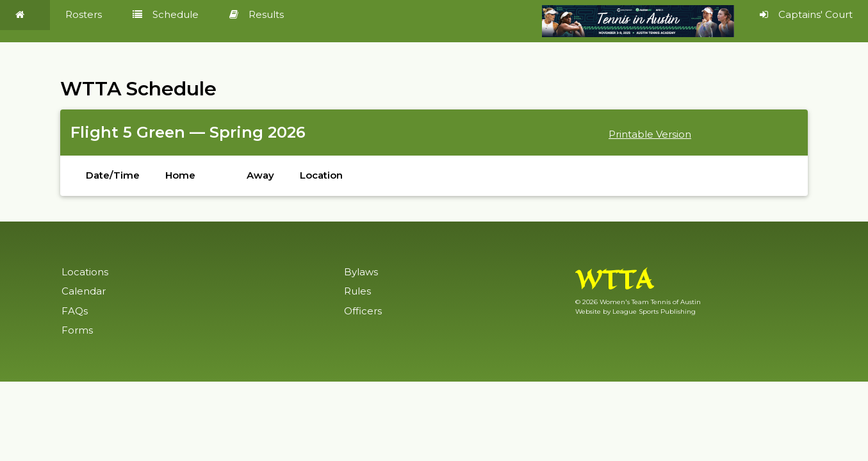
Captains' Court (806, 14)
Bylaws (361, 272)
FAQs (75, 311)
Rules (357, 291)
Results (257, 14)
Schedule (166, 14)
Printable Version (650, 134)
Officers (363, 311)
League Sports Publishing (654, 311)
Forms (77, 330)
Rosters (84, 14)
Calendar (84, 291)
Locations (85, 272)
